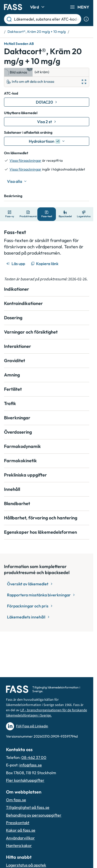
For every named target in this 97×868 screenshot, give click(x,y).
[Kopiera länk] (45, 264)
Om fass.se (16, 800)
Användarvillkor (20, 838)
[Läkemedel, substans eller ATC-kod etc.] (47, 19)
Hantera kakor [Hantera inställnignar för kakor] (19, 845)
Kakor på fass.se (21, 830)
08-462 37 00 (34, 757)
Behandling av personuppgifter (34, 815)
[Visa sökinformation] (86, 19)
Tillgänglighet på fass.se (28, 807)
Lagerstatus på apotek (26, 865)
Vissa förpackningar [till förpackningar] (25, 161)
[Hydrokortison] (47, 141)
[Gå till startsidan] (13, 7)
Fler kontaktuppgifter (25, 780)
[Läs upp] (16, 264)
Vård (38, 7)
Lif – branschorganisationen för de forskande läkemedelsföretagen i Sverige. (46, 713)
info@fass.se (31, 765)
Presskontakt (18, 823)
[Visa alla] (17, 181)
